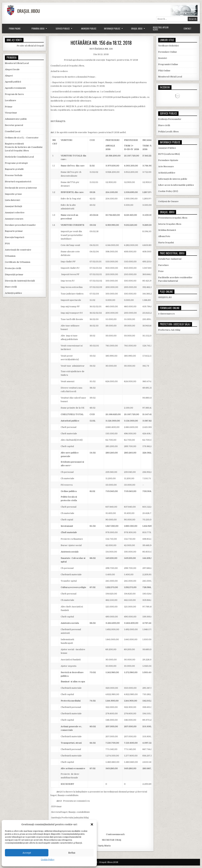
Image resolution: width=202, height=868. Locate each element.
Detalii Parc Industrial (170, 259)
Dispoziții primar (14, 274)
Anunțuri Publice (89, 29)
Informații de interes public (173, 179)
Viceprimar (11, 113)
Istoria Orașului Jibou (170, 224)
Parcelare (163, 265)
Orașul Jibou (137, 29)
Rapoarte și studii (14, 169)
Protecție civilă (13, 268)
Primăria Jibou (38, 29)
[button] (92, 824)
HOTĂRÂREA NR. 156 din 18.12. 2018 (101, 43)
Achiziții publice (13, 293)
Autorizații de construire (18, 250)
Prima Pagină (15, 29)
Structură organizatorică (18, 182)
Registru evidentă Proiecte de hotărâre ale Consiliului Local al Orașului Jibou (24, 147)
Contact (187, 29)
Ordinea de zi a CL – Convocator (22, 138)
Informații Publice (112, 29)
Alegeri (9, 76)
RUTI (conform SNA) (169, 154)
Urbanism (10, 256)
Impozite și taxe (13, 194)
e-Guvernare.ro (166, 314)
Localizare (11, 100)
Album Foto (164, 236)
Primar (9, 107)
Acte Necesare (166, 166)
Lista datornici (12, 200)
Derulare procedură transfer (20, 225)
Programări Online (168, 64)
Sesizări (163, 58)
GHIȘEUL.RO (165, 297)
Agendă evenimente (15, 88)
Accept (27, 853)
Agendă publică (13, 82)
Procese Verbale (14, 175)
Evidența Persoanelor (170, 119)
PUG (7, 244)
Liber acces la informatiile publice (176, 185)
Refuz (72, 853)
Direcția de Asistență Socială (20, 281)
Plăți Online (164, 71)
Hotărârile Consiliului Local (19, 157)
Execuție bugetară (15, 237)
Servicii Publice (63, 29)
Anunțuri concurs (14, 219)
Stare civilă (11, 287)
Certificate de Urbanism (18, 262)
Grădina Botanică (167, 230)
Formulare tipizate (168, 160)
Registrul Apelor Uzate (161, 28)
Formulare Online (168, 52)
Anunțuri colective (15, 213)
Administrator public (16, 119)
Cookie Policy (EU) (168, 191)
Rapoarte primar (14, 231)
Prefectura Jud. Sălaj (169, 330)
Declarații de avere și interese (21, 188)
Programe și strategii (16, 163)
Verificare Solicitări (168, 46)
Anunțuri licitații (13, 206)
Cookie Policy (48, 860)
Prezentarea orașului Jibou (173, 218)
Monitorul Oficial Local (17, 63)
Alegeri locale (12, 69)
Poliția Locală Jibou (168, 132)
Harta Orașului (166, 243)
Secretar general (14, 125)
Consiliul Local (13, 131)
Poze (161, 271)
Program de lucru (14, 94)
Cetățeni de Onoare (168, 201)
